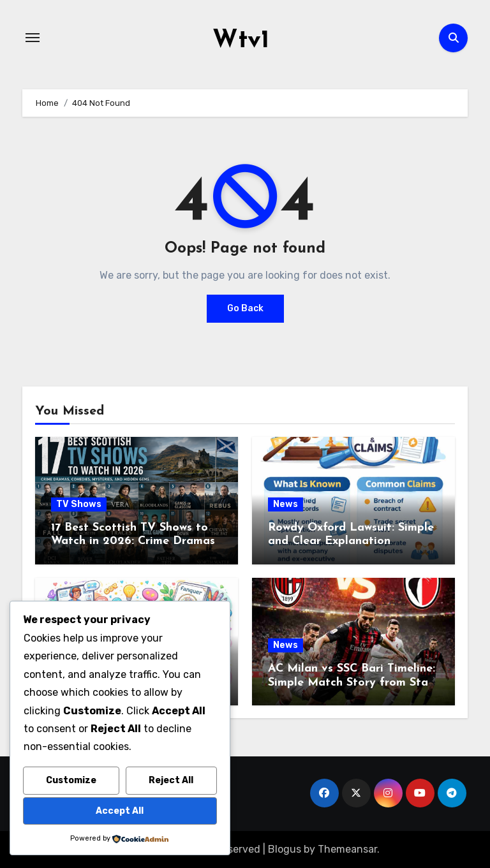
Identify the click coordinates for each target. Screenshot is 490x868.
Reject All (171, 780)
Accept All (120, 811)
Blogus (285, 849)
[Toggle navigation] (33, 38)
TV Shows (79, 504)
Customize (71, 780)
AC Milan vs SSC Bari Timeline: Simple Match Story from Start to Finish (353, 682)
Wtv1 (241, 41)
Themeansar (347, 849)
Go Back (245, 308)
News (286, 504)
